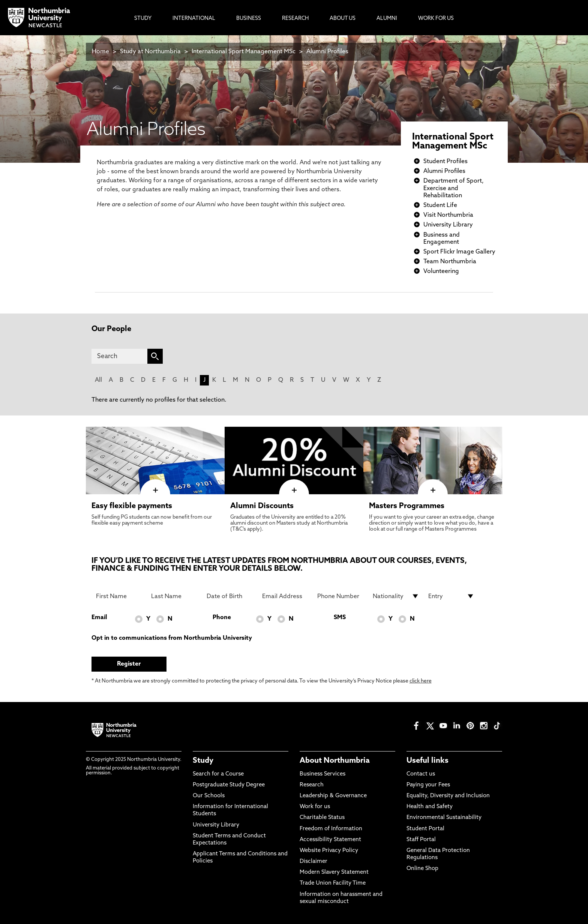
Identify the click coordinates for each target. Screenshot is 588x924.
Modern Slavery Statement (334, 872)
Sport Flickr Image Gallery (459, 252)
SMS (340, 618)
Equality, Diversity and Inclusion (448, 796)
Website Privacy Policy (329, 851)
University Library (448, 225)
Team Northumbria (450, 262)
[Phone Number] (340, 596)
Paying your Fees (428, 785)
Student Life (440, 205)
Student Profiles (445, 162)
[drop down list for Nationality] (396, 596)
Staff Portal (421, 840)
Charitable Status (322, 818)
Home (100, 52)
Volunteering (441, 271)
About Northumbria (335, 761)
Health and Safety (430, 807)
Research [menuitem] (295, 19)
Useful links (427, 761)
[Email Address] (285, 596)
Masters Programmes (407, 506)
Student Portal (425, 829)
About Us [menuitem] (343, 19)
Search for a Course (218, 774)
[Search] (119, 356)
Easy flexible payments (132, 506)
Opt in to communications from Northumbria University (172, 638)
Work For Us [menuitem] (436, 19)
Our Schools (209, 796)
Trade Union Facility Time (333, 883)
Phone (222, 618)
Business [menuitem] (249, 19)
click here (421, 681)
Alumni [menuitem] (387, 19)
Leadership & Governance (333, 796)
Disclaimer (313, 862)
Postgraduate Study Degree (229, 785)
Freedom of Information (331, 829)
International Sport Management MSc (244, 52)
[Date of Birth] (230, 596)
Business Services (322, 774)
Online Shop (422, 869)
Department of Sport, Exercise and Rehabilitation (454, 188)
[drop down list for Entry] (451, 596)
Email (99, 618)
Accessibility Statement (330, 840)
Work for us (315, 807)
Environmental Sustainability (444, 818)
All (98, 380)
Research (312, 785)
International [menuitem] (194, 19)
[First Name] (119, 596)
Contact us (421, 774)
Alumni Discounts (262, 506)
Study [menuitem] (143, 19)
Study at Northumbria (150, 52)
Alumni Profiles (327, 52)
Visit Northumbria (448, 215)
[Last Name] (174, 596)
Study (203, 761)
